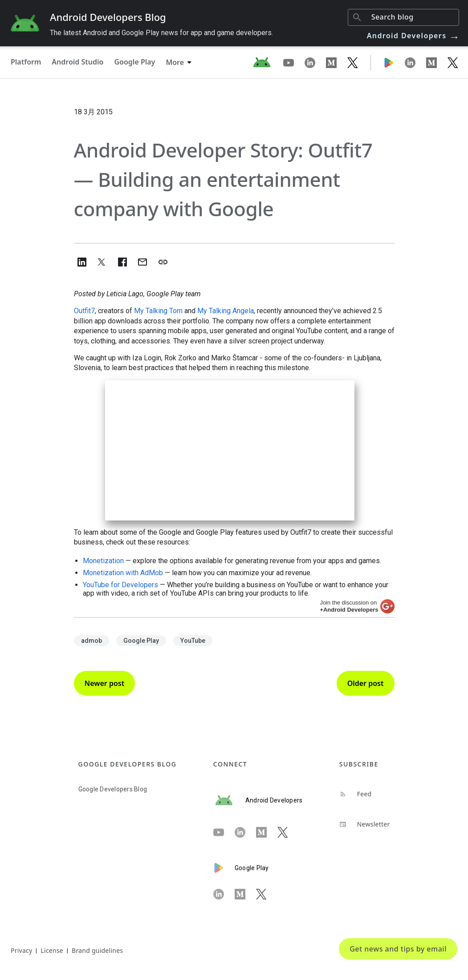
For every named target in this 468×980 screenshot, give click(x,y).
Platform (26, 62)
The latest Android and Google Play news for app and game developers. (161, 33)
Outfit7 (84, 311)
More (175, 62)
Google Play (134, 62)
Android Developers (414, 36)
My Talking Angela (226, 311)
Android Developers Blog (108, 17)
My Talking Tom (158, 311)
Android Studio (77, 62)
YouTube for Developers (120, 585)
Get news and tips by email (398, 949)
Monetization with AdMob (123, 573)
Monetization (103, 561)
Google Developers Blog (113, 789)
